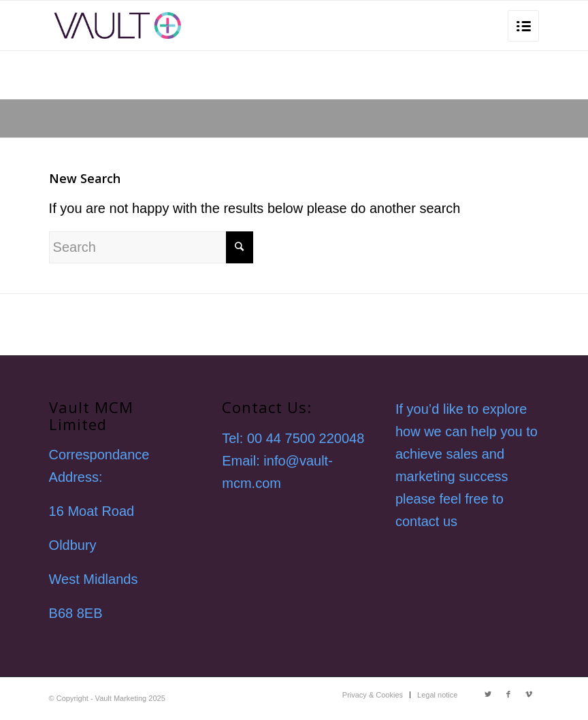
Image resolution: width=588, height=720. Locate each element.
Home (452, 118)
